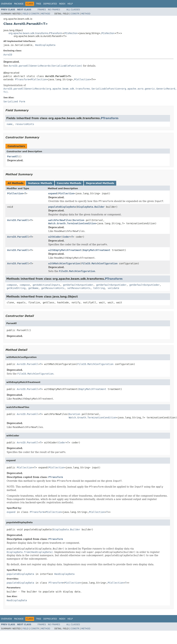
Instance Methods (40, 183)
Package (19, 4)
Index (62, 4)
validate (113, 288)
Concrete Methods (69, 183)
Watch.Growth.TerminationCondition (72, 223)
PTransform (22, 79)
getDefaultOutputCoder (78, 285)
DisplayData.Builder (91, 207)
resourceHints (25, 124)
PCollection (71, 33)
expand (53, 193)
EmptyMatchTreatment (97, 250)
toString (99, 288)
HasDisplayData (45, 45)
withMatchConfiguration (64, 263)
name (10, 124)
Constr (35, 14)
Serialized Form (14, 102)
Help (70, 4)
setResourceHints (79, 288)
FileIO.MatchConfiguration (100, 263)
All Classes (73, 10)
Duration (78, 220)
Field (26, 14)
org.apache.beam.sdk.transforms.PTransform (35, 33)
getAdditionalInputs (46, 285)
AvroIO (8, 55)
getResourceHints (53, 288)
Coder (66, 237)
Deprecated (50, 4)
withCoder (55, 237)
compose (12, 285)
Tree (39, 4)
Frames (42, 10)
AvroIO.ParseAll (18, 220)
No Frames (54, 10)
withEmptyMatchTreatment (65, 250)
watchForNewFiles (60, 220)
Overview (7, 4)
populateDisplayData (62, 207)
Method (46, 14)
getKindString (16, 288)
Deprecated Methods (100, 183)
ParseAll (13, 156)
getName (33, 288)
